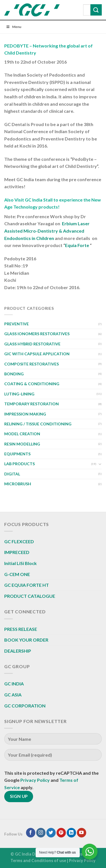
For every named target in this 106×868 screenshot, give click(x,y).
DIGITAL (12, 474)
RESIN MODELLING (22, 444)
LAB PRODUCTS (20, 464)
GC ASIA (13, 695)
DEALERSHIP (18, 651)
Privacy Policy (35, 780)
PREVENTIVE (17, 324)
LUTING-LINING (19, 394)
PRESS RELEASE (21, 629)
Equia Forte (77, 245)
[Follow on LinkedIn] (71, 833)
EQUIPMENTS (17, 454)
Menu (13, 27)
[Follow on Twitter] (51, 833)
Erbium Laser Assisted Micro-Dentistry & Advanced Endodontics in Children (47, 231)
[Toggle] (100, 464)
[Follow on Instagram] (41, 833)
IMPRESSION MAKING (25, 414)
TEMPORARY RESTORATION (32, 404)
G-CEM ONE (17, 574)
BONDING (14, 374)
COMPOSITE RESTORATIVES (32, 364)
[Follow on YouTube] (82, 833)
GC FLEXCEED (19, 541)
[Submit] (96, 10)
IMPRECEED (17, 552)
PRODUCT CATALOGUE (30, 596)
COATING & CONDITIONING (32, 384)
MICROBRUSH (18, 484)
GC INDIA (14, 684)
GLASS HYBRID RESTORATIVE (32, 344)
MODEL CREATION (22, 434)
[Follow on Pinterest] (61, 833)
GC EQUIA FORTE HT (27, 585)
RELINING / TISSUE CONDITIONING (38, 424)
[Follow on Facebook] (31, 833)
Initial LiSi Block (20, 563)
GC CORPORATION (25, 706)
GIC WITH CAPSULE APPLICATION (37, 354)
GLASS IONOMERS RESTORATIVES (37, 334)
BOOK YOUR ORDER (26, 640)
